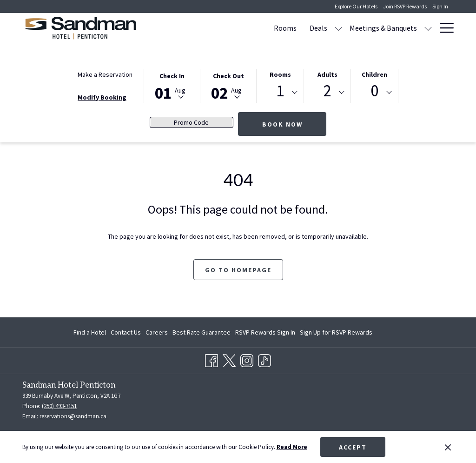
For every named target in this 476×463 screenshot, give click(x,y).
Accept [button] (353, 447)
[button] (172, 85)
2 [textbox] (327, 91)
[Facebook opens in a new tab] (212, 359)
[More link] (443, 28)
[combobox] (280, 93)
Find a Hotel (90, 332)
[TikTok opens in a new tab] (264, 359)
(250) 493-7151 (59, 406)
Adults (327, 74)
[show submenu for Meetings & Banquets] (339, 28)
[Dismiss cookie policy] (448, 447)
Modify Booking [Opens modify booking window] (102, 97)
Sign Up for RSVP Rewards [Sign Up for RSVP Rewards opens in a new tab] (336, 334)
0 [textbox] (374, 91)
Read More (292, 447)
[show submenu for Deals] (250, 28)
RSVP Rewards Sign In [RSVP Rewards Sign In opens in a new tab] (265, 334)
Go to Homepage (238, 270)
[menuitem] (196, 28)
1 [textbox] (280, 91)
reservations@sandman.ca (73, 416)
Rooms (280, 74)
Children (374, 74)
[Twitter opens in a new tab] (229, 359)
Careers (157, 332)
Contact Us (126, 332)
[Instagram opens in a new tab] (247, 359)
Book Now (282, 124)
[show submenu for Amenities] (428, 28)
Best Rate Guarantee (202, 332)
